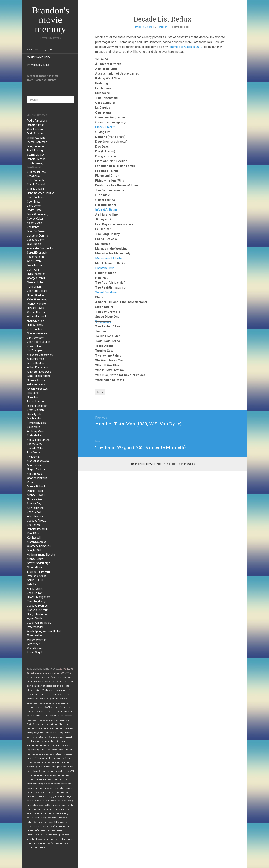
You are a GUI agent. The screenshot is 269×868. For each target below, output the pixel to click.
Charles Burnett (36, 172)
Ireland (30, 831)
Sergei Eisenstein (37, 253)
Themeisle (189, 464)
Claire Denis (34, 244)
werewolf (50, 826)
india (42, 750)
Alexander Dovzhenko (40, 248)
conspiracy (65, 792)
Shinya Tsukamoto (38, 614)
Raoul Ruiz (33, 533)
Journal (37, 779)
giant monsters (47, 792)
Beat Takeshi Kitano (39, 376)
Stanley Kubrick (36, 380)
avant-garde (61, 690)
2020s (70, 669)
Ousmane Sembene (39, 546)
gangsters (47, 720)
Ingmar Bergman (37, 142)
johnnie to (61, 762)
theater (66, 724)
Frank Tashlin (35, 589)
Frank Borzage (36, 151)
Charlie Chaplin (36, 189)
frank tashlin (57, 843)
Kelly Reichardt (36, 508)
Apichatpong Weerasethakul (44, 631)
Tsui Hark (44, 835)
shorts (43, 673)
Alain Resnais (35, 516)
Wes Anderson (36, 129)
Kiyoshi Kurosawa (37, 389)
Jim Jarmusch (36, 338)
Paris (29, 792)
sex (38, 711)
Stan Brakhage (36, 155)
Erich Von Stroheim (38, 572)
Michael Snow (35, 559)
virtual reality (33, 839)
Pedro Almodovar (37, 121)
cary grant (53, 796)
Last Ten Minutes (35, 737)
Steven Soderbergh (39, 563)
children (48, 703)
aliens (36, 699)
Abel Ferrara (34, 261)
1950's (69, 677)
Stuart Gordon (35, 295)
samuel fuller (54, 745)
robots (30, 720)
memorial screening (36, 754)
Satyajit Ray (34, 504)
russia (41, 703)
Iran (45, 737)
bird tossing (54, 835)
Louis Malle (34, 427)
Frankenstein (33, 835)
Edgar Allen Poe (48, 809)
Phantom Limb (105, 268)
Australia (49, 741)
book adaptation (60, 737)
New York (31, 694)
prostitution (32, 796)
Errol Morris (34, 453)
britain (39, 686)
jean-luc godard (65, 754)
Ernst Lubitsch (35, 410)
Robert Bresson (36, 159)
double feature (59, 720)
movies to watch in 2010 (186, 47)
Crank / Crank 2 (105, 127)
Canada (36, 724)
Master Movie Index (39, 57)
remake (31, 707)
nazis (30, 716)
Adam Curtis (34, 223)
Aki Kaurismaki (36, 359)
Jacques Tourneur (38, 606)
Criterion (62, 677)
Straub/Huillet (35, 567)
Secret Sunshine (106, 292)
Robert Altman (36, 125)
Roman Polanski (37, 487)
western (63, 694)
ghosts (36, 690)
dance (53, 707)
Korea (57, 728)
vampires (56, 703)
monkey (36, 792)
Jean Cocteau (35, 197)
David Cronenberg (38, 214)
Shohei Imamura (37, 333)
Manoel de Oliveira (38, 461)
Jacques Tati (35, 593)
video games (46, 818)
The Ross (65, 835)
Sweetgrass (103, 322)
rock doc (43, 699)
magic (51, 728)
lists (67, 686)
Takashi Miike (35, 448)
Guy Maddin (34, 418)
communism (33, 848)
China (56, 699)
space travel (46, 711)
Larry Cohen (34, 206)
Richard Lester (36, 401)
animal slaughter (57, 771)
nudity (57, 792)
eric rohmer (64, 805)
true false (47, 686)
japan (30, 682)
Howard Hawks (36, 308)
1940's (55, 682)
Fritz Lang (33, 393)
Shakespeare (61, 784)
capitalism (36, 809)
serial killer (59, 788)
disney (41, 733)
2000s (30, 673)
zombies (63, 699)
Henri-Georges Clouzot (40, 193)
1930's (61, 682)
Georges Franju (36, 278)
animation (39, 677)
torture (37, 775)
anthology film (56, 724)
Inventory (65, 809)
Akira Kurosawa (36, 384)
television (31, 686)
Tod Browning (35, 163)
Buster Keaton (35, 363)
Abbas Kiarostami (38, 367)
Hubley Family (35, 325)
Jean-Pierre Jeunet (39, 342)
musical (69, 682)
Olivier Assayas (36, 138)
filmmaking (39, 682)
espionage (37, 758)
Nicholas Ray (35, 499)
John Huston (35, 329)
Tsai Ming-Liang (36, 601)
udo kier (42, 848)
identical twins (61, 839)
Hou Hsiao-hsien (37, 321)
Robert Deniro (33, 813)
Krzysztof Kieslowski (39, 372)
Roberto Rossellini (38, 529)
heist (58, 809)
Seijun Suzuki (35, 580)
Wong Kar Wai (35, 648)
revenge (48, 694)
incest (56, 805)
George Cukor (35, 219)
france (54, 677)
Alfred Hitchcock (37, 316)
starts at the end (57, 775)
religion (60, 707)
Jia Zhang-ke (35, 350)
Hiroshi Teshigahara (39, 597)
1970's (69, 673)
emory (63, 728)
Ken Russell (34, 538)
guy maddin (43, 796)
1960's (47, 677)
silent (53, 690)
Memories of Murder (109, 258)
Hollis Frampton (36, 274)
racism (36, 716)
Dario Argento (35, 134)
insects (30, 805)
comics (67, 707)
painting (65, 703)
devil (59, 750)
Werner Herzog (36, 312)
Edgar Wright (35, 652)
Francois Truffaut (37, 610)
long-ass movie (38, 741)
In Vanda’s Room (106, 210)
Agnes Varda (35, 618)
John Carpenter (36, 180)
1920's (42, 690)
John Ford (33, 270)
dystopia (65, 745)
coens (66, 843)
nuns (70, 839)
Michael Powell (36, 495)
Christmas (32, 762)
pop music (38, 720)
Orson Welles (35, 635)
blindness (45, 775)
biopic (49, 831)
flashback (39, 805)
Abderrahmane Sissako (41, 555)
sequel (48, 682)
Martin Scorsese (37, 542)
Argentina (39, 767)
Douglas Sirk (34, 550)
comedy (55, 711)
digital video (66, 733)
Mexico (68, 711)
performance (40, 831)
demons (49, 733)
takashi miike (61, 779)
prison (56, 716)
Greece (30, 843)
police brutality (41, 728)
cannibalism (67, 750)
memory (31, 728)
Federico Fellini (36, 257)
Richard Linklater (37, 406)
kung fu (56, 733)
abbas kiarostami (60, 818)
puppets (68, 788)
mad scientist (52, 754)
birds (62, 686)
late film (43, 788)
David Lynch (34, 414)
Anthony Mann (36, 431)
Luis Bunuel (34, 168)
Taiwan (45, 801)
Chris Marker (35, 435)
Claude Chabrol (36, 185)
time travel (45, 724)
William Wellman (37, 640)
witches (70, 728)
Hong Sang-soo (39, 826)
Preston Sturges (37, 576)
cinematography (41, 784)
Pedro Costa (34, 210)
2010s (63, 669)
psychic (30, 784)
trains (62, 711)
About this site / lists (40, 50)
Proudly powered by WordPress (146, 464)
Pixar (30, 482)
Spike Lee (33, 397)
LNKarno (49, 716)
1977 (50, 737)
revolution (64, 741)
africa (30, 690)
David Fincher (35, 265)
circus (52, 784)
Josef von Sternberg (39, 623)
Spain (30, 724)
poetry (57, 741)
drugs (50, 699)
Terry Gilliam (34, 287)
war (68, 720)
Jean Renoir (34, 512)
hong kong (32, 711)
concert (50, 788)
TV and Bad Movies (38, 65)
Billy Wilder (33, 644)
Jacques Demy (36, 240)
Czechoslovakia (56, 801)
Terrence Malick (36, 423)
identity (56, 686)
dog (29, 750)
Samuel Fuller (35, 282)
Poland (30, 822)
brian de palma (62, 826)
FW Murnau (34, 457)
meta (29, 758)
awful (42, 716)
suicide (71, 690)
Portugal (31, 745)
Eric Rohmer (34, 525)
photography (33, 733)
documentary (52, 673)
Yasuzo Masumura (38, 440)
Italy (48, 690)
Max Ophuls (34, 465)
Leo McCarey (35, 444)
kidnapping (40, 707)
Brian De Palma (36, 231)
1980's (62, 673)
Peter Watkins (35, 627)
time (67, 771)
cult (71, 745)
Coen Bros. (33, 202)
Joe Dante (33, 227)
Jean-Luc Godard (37, 291)
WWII (47, 707)
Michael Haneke (36, 304)
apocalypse (32, 703)
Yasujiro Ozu (35, 474)
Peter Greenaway (37, 299)
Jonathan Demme (38, 236)
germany (40, 694)
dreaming (35, 750)
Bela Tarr (32, 584)
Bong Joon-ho (35, 146)
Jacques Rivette (37, 521)
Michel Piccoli (33, 818)
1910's (30, 775)
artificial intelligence (53, 767)
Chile (42, 813)
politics (56, 694)
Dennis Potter (35, 491)
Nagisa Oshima (36, 470)
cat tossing (69, 801)
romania (49, 813)
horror (36, 673)
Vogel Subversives (57, 822)
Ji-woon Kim (34, 346)
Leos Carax (34, 176)
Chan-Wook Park (37, 478)
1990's (30, 677)
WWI (72, 771)
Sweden (40, 762)
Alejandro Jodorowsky (40, 355)
